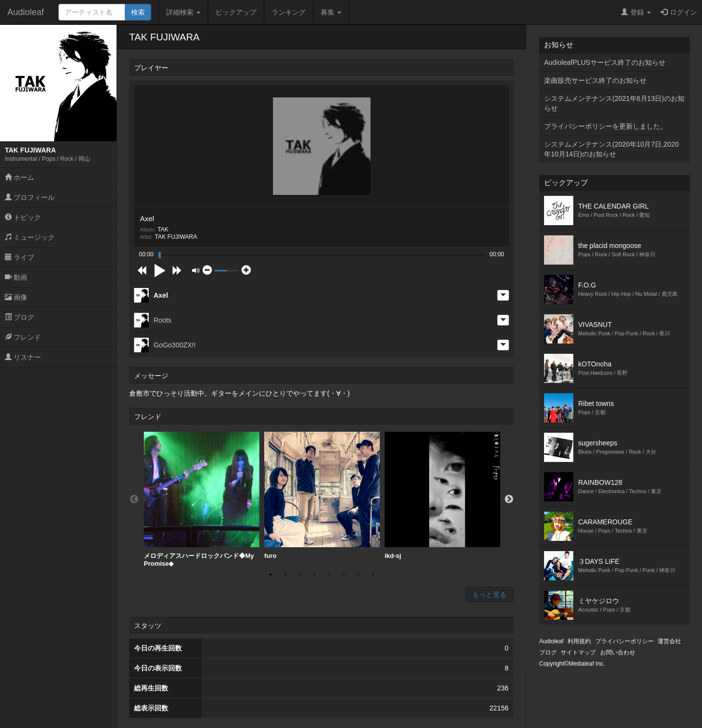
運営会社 (669, 641)
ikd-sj (442, 496)
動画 (16, 277)
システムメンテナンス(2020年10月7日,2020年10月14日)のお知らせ (611, 149)
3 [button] (300, 575)
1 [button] (271, 575)
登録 (636, 12)
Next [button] (509, 499)
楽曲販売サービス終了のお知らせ (595, 80)
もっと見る (489, 594)
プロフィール (30, 197)
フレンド (23, 337)
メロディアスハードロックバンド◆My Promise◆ (202, 499)
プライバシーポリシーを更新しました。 (605, 126)
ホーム (19, 177)
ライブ (19, 257)
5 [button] (329, 575)
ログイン (679, 12)
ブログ (19, 317)
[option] (202, 499)
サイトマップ (578, 652)
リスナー (23, 357)
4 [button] (314, 575)
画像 (16, 297)
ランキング (289, 12)
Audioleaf (26, 12)
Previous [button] (134, 499)
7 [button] (358, 575)
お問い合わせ (618, 652)
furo (322, 496)
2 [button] (285, 575)
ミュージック (30, 237)
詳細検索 (183, 12)
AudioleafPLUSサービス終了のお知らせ (605, 62)
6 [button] (344, 575)
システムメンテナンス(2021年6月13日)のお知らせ (614, 103)
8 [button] (373, 575)
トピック (23, 217)
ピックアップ (236, 12)
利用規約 (579, 641)
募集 (331, 12)
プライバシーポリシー (624, 641)
